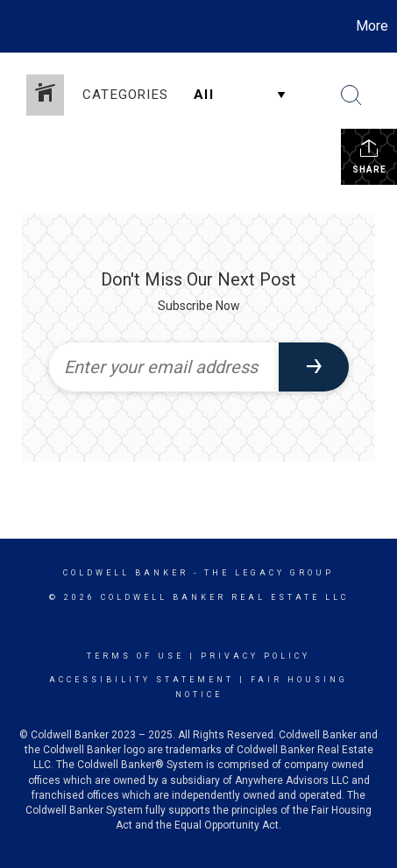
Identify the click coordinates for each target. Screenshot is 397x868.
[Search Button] (351, 95)
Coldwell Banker (126, 573)
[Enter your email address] (164, 367)
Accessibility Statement (142, 680)
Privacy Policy (255, 656)
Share (369, 156)
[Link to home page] (16, 26)
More (372, 26)
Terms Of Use (135, 656)
